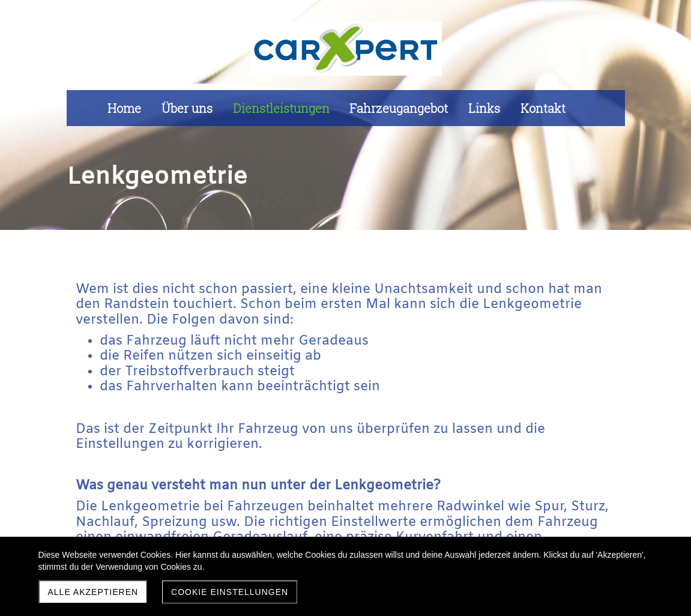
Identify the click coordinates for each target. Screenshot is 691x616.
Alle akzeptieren (93, 592)
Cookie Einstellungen (230, 592)
